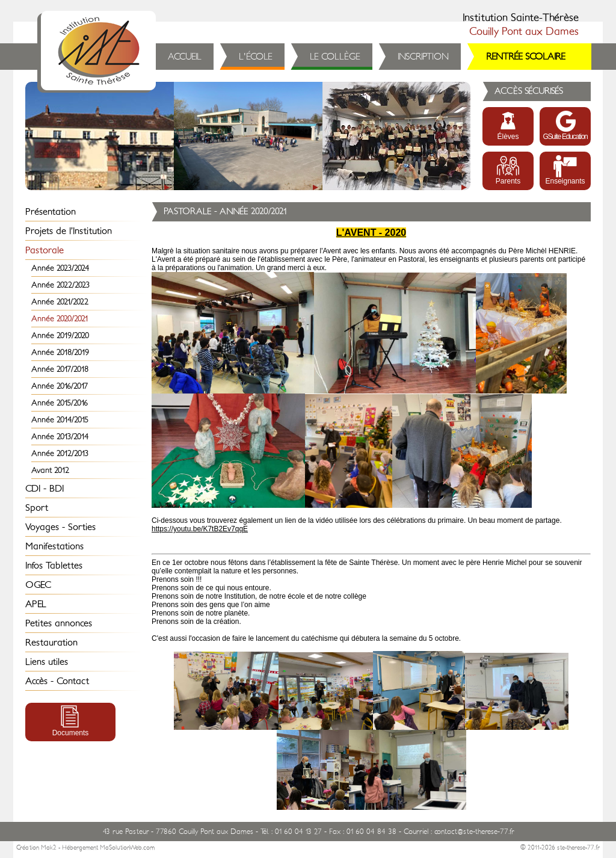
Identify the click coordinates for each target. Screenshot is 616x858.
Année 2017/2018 (60, 369)
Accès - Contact (57, 681)
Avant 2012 (50, 470)
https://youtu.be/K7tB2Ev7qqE (200, 529)
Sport (37, 508)
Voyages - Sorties (60, 527)
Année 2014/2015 (60, 420)
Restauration (51, 643)
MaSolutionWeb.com (127, 848)
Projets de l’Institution (69, 231)
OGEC (38, 585)
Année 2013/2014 (60, 437)
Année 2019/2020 (60, 335)
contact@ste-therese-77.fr (474, 832)
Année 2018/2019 (60, 352)
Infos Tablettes (54, 566)
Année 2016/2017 (60, 386)
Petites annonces (59, 623)
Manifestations (54, 546)
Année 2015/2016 (60, 403)
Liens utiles (47, 662)
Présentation (51, 212)
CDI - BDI (45, 489)
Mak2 (49, 848)
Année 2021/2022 (60, 302)
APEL (36, 604)
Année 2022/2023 (60, 285)
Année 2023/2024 (60, 268)
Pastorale (45, 250)
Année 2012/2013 (60, 453)
